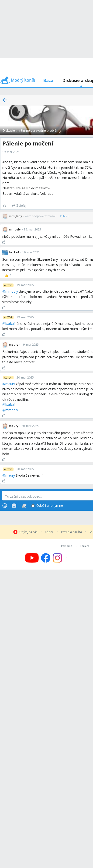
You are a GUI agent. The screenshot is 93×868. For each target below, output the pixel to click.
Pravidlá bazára (71, 532)
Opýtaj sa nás (28, 532)
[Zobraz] (64, 216)
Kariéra (85, 546)
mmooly (12, 291)
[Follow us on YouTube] (32, 558)
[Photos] (14, 506)
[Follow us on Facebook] (46, 558)
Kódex (49, 532)
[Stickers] (24, 506)
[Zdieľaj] (19, 205)
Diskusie (9, 130)
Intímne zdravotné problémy (40, 130)
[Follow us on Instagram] (60, 558)
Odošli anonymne (47, 506)
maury (10, 384)
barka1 (10, 324)
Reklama (67, 546)
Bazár (49, 80)
